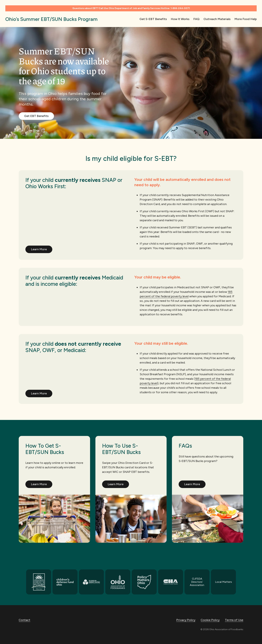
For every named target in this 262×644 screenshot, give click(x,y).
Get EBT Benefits (36, 116)
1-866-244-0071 (180, 8)
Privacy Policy (186, 620)
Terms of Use (234, 620)
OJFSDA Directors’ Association (197, 582)
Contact (24, 620)
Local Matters (223, 582)
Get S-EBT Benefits (153, 19)
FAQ (196, 19)
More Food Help (246, 19)
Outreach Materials (217, 19)
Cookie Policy (210, 620)
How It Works (180, 19)
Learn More (39, 249)
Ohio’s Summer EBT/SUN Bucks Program (51, 19)
